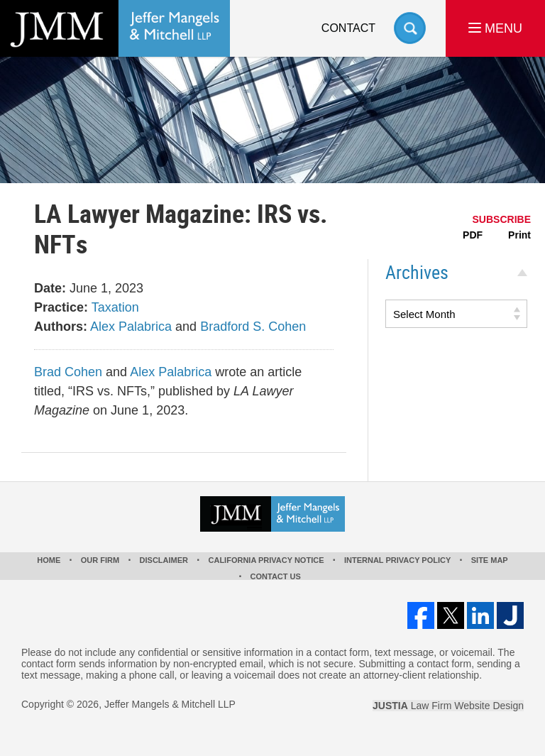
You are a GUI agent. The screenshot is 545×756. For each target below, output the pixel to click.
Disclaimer (164, 560)
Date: (50, 288)
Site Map (490, 560)
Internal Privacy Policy (397, 560)
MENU (495, 28)
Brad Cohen (68, 372)
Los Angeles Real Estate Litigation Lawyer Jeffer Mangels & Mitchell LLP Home (115, 28)
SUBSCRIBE (502, 219)
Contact (348, 28)
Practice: (61, 307)
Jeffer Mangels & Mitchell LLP (170, 704)
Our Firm (100, 560)
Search (410, 28)
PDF (473, 235)
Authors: (61, 327)
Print (519, 235)
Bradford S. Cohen (253, 327)
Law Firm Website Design (448, 706)
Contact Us (276, 576)
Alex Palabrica (131, 327)
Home (49, 560)
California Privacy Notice (266, 560)
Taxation (115, 307)
